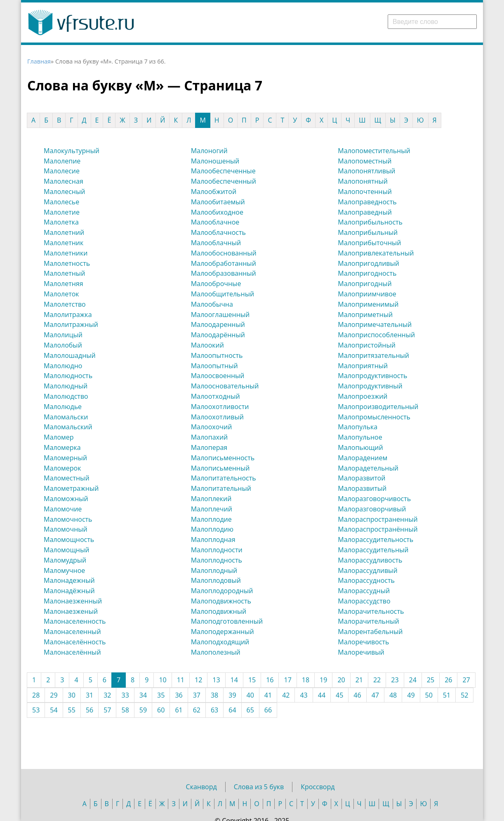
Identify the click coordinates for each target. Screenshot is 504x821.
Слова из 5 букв (259, 787)
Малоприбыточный (369, 243)
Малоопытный (214, 366)
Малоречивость (363, 642)
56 (89, 710)
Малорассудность (366, 580)
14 (234, 680)
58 (125, 710)
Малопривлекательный (376, 253)
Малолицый (63, 335)
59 (143, 710)
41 (268, 695)
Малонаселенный (72, 632)
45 (339, 695)
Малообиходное (217, 212)
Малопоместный (365, 161)
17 (287, 680)
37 (197, 695)
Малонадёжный (69, 591)
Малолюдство (66, 396)
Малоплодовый (216, 580)
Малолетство (65, 304)
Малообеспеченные (223, 171)
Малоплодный (214, 570)
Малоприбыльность (370, 222)
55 (72, 710)
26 (448, 680)
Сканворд (201, 787)
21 (359, 680)
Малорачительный (368, 621)
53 (36, 710)
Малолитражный (71, 324)
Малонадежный (69, 580)
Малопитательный (221, 488)
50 (429, 695)
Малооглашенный (220, 315)
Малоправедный (365, 212)
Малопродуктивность (372, 376)
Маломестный (67, 478)
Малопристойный (367, 345)
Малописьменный (220, 468)
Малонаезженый (71, 611)
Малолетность (67, 263)
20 (341, 680)
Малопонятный (363, 181)
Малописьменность (223, 458)
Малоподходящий (220, 642)
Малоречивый (361, 652)
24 (413, 680)
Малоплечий (212, 509)
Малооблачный (216, 243)
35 (161, 695)
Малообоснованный (224, 253)
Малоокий (207, 345)
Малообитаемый (218, 202)
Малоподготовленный (227, 621)
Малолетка (61, 222)
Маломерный (65, 458)
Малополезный (216, 652)
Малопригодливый (369, 263)
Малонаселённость (75, 642)
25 (431, 680)
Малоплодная (213, 539)
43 (304, 695)
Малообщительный (223, 294)
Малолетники (66, 253)
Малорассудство (364, 601)
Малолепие (62, 161)
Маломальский (68, 427)
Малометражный (71, 488)
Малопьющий (360, 447)
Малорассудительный (373, 550)
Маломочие (63, 509)
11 (181, 680)
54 (54, 710)
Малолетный (64, 273)
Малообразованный (224, 273)
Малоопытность (217, 355)
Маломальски (66, 417)
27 (466, 680)
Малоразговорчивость (374, 499)
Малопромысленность (374, 417)
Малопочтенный (365, 192)
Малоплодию (212, 529)
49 (411, 695)
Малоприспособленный (376, 335)
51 (447, 695)
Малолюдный (66, 386)
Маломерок (62, 468)
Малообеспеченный (224, 181)
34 (143, 695)
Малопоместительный (374, 151)
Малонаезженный (73, 601)
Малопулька (358, 427)
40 (250, 695)
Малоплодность (217, 560)
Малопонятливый (366, 171)
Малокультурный (72, 151)
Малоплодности (217, 550)
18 (306, 680)
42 (286, 695)
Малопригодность (367, 273)
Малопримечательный (375, 324)
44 (322, 695)
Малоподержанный (223, 632)
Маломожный (66, 499)
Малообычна (212, 304)
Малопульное (360, 437)
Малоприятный (363, 366)
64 (232, 710)
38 (214, 695)
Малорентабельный (370, 632)
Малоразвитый (362, 488)
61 (179, 710)
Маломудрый (65, 560)
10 (163, 680)
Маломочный (66, 529)
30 (72, 695)
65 (250, 710)
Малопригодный (365, 284)
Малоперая (209, 447)
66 (268, 710)
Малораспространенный (378, 519)
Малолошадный (70, 355)
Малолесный (64, 192)
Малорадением (363, 458)
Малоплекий (211, 499)
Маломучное (64, 570)
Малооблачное (215, 222)
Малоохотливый (217, 417)
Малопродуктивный (370, 386)
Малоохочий (212, 427)
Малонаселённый (72, 652)
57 (107, 710)
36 (179, 695)
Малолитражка (68, 315)
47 (375, 695)
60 (161, 710)
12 (198, 680)
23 (395, 680)
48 (393, 695)
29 (54, 695)
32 (107, 695)
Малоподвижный (219, 611)
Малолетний (64, 232)
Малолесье (61, 202)
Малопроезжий (363, 396)
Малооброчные (216, 284)
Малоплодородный (222, 591)
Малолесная (64, 181)
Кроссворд (318, 787)
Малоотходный (215, 396)
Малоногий (209, 151)
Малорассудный (364, 591)
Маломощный (66, 550)
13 (216, 680)
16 (270, 680)
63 (214, 710)
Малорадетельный (368, 468)
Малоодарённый (218, 335)
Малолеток (61, 294)
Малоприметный (365, 315)
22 (377, 680)
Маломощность (69, 539)
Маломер (59, 437)
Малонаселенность (75, 621)
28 (36, 695)
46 (357, 695)
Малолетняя (64, 284)
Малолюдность (68, 376)
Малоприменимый (368, 304)
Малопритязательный (373, 355)
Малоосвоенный (218, 376)
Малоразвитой (362, 478)
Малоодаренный (218, 324)
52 (464, 695)
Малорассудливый (367, 570)
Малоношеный (215, 161)
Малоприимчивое (367, 294)
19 (323, 680)
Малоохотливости (220, 407)
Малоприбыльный (368, 232)
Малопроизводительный (378, 407)
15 (252, 680)
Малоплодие (211, 519)
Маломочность (68, 519)
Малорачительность (371, 611)
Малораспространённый (378, 529)
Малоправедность (367, 202)
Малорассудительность (376, 539)
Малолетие (62, 212)
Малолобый (63, 345)
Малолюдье (63, 407)
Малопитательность (224, 478)
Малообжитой (214, 192)
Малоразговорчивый (372, 509)
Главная (39, 61)
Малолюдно (63, 366)
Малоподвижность (221, 601)
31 (89, 695)
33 (125, 695)
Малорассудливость (370, 560)
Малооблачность (218, 232)
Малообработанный (224, 263)
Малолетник (64, 243)
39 (232, 695)
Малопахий (210, 437)
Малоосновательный (225, 386)
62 (197, 710)
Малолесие (62, 171)
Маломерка (62, 447)
